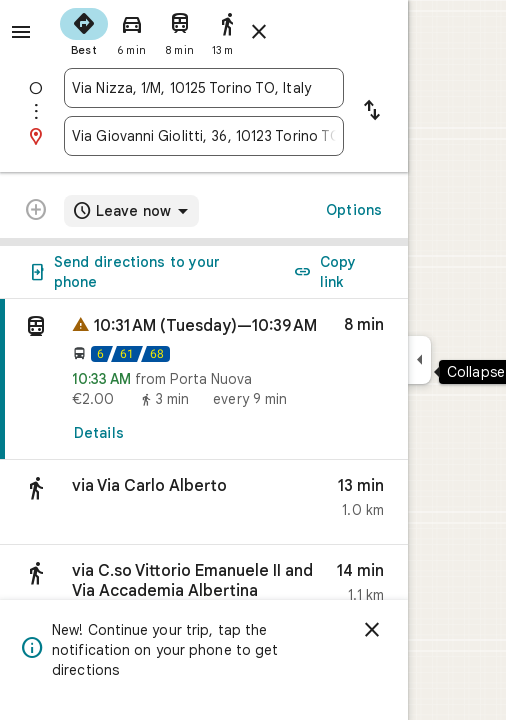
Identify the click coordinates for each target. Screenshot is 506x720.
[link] (204, 379)
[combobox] (204, 88)
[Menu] (21, 32)
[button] (204, 502)
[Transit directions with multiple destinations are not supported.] (36, 212)
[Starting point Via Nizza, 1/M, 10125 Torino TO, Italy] (204, 88)
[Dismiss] (372, 630)
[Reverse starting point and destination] (372, 112)
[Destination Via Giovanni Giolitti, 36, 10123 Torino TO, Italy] (204, 136)
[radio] (84, 30)
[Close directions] (259, 32)
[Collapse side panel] (419, 360)
